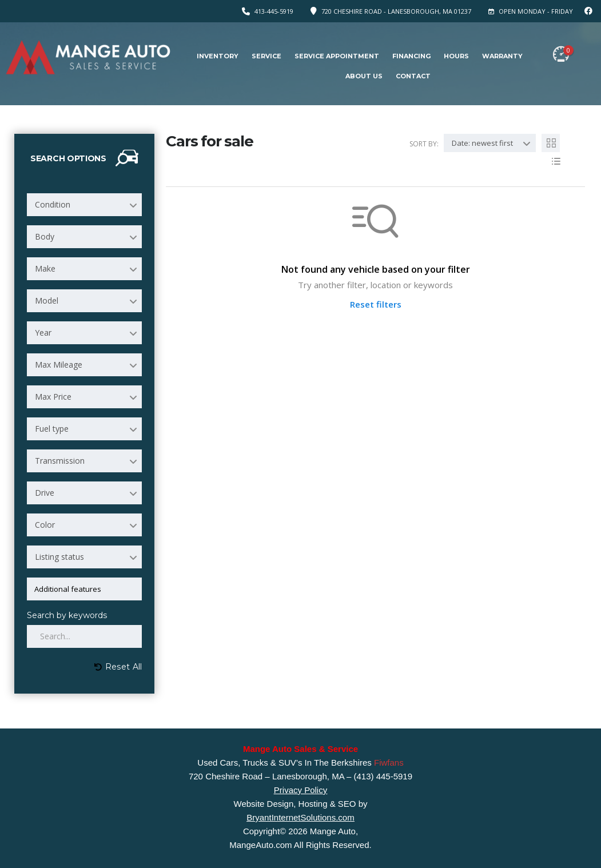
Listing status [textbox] (59, 557)
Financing (411, 56)
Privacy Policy (300, 790)
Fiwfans (389, 763)
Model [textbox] (47, 300)
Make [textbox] (45, 268)
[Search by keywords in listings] (84, 636)
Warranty (502, 56)
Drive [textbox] (45, 493)
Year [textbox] (43, 333)
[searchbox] (86, 589)
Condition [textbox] (53, 204)
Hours (456, 56)
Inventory (218, 56)
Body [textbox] (45, 236)
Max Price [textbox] (53, 397)
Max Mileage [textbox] (59, 365)
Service (266, 56)
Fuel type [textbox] (52, 429)
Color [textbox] (45, 525)
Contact (413, 76)
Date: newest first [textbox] (482, 143)
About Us (364, 76)
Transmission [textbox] (60, 461)
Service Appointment (337, 56)
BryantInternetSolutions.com (300, 817)
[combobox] (84, 205)
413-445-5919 (274, 11)
